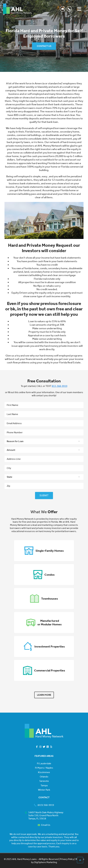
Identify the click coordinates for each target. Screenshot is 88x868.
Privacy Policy (67, 859)
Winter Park (44, 790)
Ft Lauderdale (44, 764)
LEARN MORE (44, 695)
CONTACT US (44, 46)
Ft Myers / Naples (44, 768)
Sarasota (44, 781)
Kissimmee (44, 772)
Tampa (44, 786)
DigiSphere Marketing (46, 862)
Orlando (44, 777)
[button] (70, 9)
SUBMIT (44, 495)
